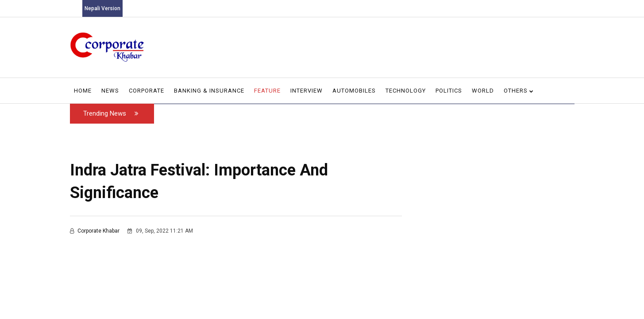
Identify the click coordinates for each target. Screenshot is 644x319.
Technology (406, 91)
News (110, 91)
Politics (449, 91)
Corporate (147, 91)
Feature (267, 91)
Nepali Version (102, 8)
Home (83, 91)
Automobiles (354, 91)
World (483, 91)
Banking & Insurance (209, 91)
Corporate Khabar (95, 231)
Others (519, 91)
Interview (307, 91)
